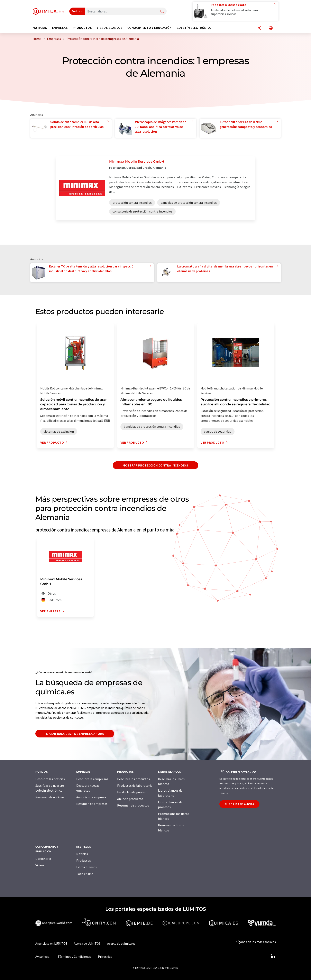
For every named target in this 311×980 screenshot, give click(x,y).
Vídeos (40, 865)
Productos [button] (82, 28)
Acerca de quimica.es (121, 943)
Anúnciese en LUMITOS (51, 943)
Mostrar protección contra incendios (155, 465)
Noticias (82, 854)
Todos (76, 11)
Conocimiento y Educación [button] (149, 28)
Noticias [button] (40, 28)
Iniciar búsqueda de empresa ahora (75, 734)
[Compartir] (259, 28)
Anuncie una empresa (91, 797)
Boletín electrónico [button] (194, 28)
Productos (84, 860)
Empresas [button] (60, 28)
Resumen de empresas (92, 804)
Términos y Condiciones (74, 957)
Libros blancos (86, 867)
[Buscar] (162, 12)
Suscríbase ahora (239, 804)
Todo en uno (85, 874)
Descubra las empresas (92, 779)
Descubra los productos (134, 779)
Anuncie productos (130, 799)
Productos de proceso (132, 792)
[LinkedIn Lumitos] (273, 957)
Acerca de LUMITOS (87, 943)
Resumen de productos (133, 805)
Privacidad (105, 957)
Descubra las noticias (50, 779)
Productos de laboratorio (135, 785)
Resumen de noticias (50, 797)
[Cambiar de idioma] (271, 28)
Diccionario (43, 859)
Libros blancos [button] (110, 28)
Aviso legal (43, 957)
